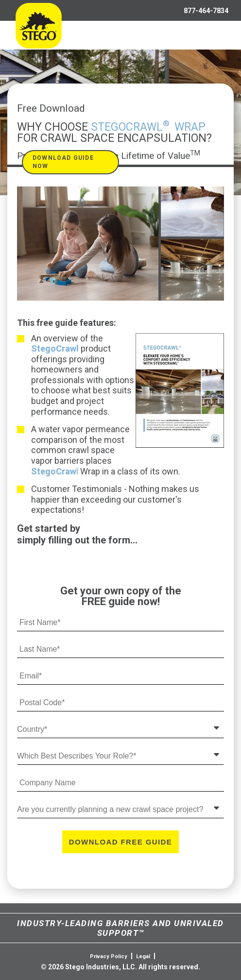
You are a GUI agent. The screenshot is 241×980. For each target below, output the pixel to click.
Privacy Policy (109, 956)
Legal (143, 956)
